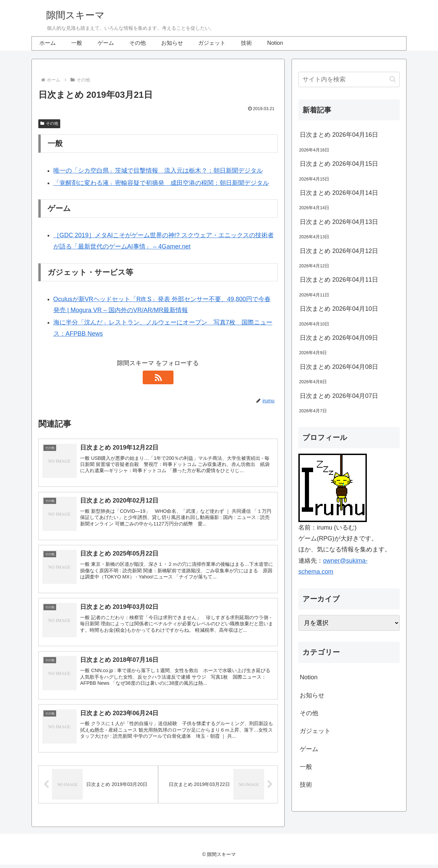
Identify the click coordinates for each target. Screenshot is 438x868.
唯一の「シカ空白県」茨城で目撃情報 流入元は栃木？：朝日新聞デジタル (158, 171)
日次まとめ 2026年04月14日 (339, 193)
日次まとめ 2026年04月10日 (339, 309)
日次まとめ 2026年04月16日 (339, 135)
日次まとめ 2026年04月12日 (339, 251)
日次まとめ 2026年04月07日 (339, 396)
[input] (349, 79)
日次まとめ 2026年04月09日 (339, 338)
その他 (49, 123)
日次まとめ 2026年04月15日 (339, 164)
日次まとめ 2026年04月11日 (339, 280)
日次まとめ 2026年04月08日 (339, 367)
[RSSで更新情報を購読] (158, 377)
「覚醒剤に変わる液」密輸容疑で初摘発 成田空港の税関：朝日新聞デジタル (161, 183)
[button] (393, 79)
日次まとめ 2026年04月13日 (339, 222)
